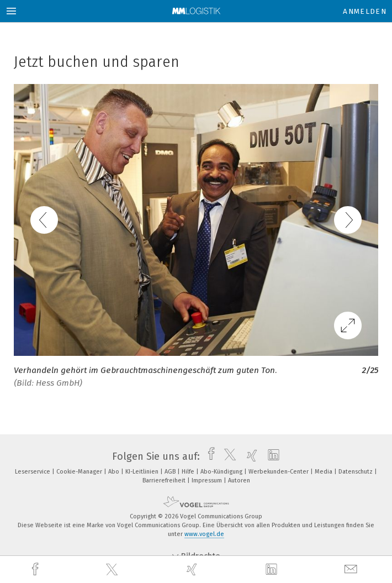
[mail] (352, 569)
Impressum (208, 480)
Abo (115, 472)
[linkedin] (273, 570)
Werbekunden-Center (279, 472)
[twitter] (113, 570)
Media (324, 472)
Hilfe (189, 472)
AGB (171, 472)
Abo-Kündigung (222, 472)
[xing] (193, 569)
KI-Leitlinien (143, 472)
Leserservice (33, 472)
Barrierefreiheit (165, 480)
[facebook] (36, 569)
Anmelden (365, 11)
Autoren (239, 480)
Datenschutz (356, 472)
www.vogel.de (204, 534)
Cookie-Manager (80, 472)
